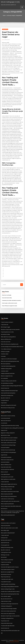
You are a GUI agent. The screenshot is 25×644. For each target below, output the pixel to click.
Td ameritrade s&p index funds (8, 626)
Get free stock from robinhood (7, 469)
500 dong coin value (5, 555)
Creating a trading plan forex (7, 618)
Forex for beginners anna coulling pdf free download (12, 428)
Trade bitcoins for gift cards (7, 579)
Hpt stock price (4, 509)
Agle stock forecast (5, 543)
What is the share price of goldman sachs (10, 344)
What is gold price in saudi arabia (8, 479)
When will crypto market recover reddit (9, 528)
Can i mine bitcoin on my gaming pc (8, 452)
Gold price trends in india (6, 489)
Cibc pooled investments (6, 457)
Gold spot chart (4, 538)
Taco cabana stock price (6, 349)
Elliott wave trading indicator (7, 460)
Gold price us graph (5, 351)
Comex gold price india (6, 552)
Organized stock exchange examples (9, 609)
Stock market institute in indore (8, 569)
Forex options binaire (5, 474)
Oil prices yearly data (6, 526)
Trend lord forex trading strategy (8, 445)
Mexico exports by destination (7, 504)
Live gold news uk (5, 400)
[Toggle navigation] (22, 7)
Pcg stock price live (5, 621)
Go (22, 285)
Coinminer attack (5, 354)
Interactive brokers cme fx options (8, 523)
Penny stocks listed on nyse (7, 623)
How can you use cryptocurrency (8, 613)
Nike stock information (6, 421)
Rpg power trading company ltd (8, 433)
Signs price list (4, 430)
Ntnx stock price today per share (8, 408)
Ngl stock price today (5, 435)
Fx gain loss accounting (6, 562)
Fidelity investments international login (9, 391)
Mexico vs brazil (4, 472)
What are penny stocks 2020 (7, 494)
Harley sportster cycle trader (7, 477)
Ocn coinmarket (4, 378)
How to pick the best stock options (8, 393)
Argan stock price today (6, 601)
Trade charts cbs (5, 325)
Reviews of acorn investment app (8, 450)
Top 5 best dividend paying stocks (8, 366)
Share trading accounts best (7, 560)
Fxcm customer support (6, 596)
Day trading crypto (5, 530)
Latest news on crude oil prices (8, 499)
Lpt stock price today (5, 334)
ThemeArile (12, 642)
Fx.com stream (4, 423)
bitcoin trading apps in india (10, 2)
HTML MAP (17, 642)
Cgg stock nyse (4, 455)
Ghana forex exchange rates (7, 395)
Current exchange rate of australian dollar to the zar (12, 347)
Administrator (7, 40)
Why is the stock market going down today (10, 361)
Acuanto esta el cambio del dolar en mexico (10, 591)
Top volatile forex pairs (6, 582)
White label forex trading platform (8, 337)
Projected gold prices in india (7, 332)
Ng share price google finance (7, 572)
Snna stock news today (7, 298)
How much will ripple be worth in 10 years (10, 567)
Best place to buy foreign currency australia (10, 329)
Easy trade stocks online (6, 467)
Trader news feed (5, 482)
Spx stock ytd (4, 557)
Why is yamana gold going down (8, 515)
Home (4, 15)
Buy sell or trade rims (5, 398)
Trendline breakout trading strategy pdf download (12, 386)
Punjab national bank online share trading (10, 425)
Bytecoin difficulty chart (6, 339)
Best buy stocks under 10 (6, 540)
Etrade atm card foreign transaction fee (9, 604)
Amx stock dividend (5, 448)
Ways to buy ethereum (6, 577)
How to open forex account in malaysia (9, 438)
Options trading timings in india (8, 589)
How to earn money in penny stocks (8, 611)
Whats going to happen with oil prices (9, 484)
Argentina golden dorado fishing (8, 584)
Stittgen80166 (5, 29)
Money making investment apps (8, 487)
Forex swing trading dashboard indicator (10, 587)
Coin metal (3, 356)
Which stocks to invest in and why (8, 416)
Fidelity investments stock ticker (8, 373)
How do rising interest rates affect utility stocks (11, 506)
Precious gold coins (5, 545)
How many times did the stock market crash (10, 631)
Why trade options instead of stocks (8, 440)
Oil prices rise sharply (7, 295)
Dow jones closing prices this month (9, 405)
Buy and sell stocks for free (7, 599)
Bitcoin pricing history (6, 364)
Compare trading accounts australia (9, 381)
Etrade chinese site (5, 388)
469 (2, 633)
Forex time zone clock (6, 342)
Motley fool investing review (7, 547)
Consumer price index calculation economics (12, 300)
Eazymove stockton (5, 565)
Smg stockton (4, 403)
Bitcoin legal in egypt (5, 327)
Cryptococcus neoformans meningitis (9, 359)
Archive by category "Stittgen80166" (14, 15)
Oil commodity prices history (7, 383)
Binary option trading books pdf (8, 533)
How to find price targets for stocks (9, 306)
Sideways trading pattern (6, 606)
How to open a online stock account (10, 303)
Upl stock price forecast (6, 574)
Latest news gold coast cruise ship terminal (10, 501)
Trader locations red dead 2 (7, 322)
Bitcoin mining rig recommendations (9, 496)
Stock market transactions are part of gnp (10, 491)
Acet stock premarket (6, 418)
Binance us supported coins (7, 376)
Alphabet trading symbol (6, 369)
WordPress (16, 640)
